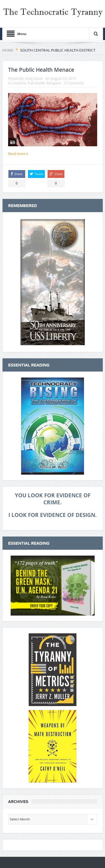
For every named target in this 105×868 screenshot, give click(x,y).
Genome (19, 83)
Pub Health (36, 83)
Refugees (54, 83)
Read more (18, 154)
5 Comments (74, 83)
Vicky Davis (34, 78)
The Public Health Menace (41, 70)
